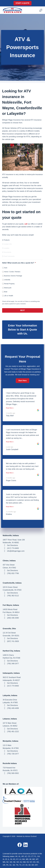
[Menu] (41, 10)
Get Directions (12, 545)
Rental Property (9, 284)
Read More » (10, 408)
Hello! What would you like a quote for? (19, 263)
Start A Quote (22, 3)
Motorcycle (8, 288)
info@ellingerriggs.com (16, 551)
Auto (6, 268)
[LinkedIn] (25, 845)
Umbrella (7, 280)
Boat (6, 292)
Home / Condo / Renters (12, 272)
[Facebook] (20, 845)
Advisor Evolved (31, 836)
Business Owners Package (13, 276)
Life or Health (9, 296)
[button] (22, 381)
